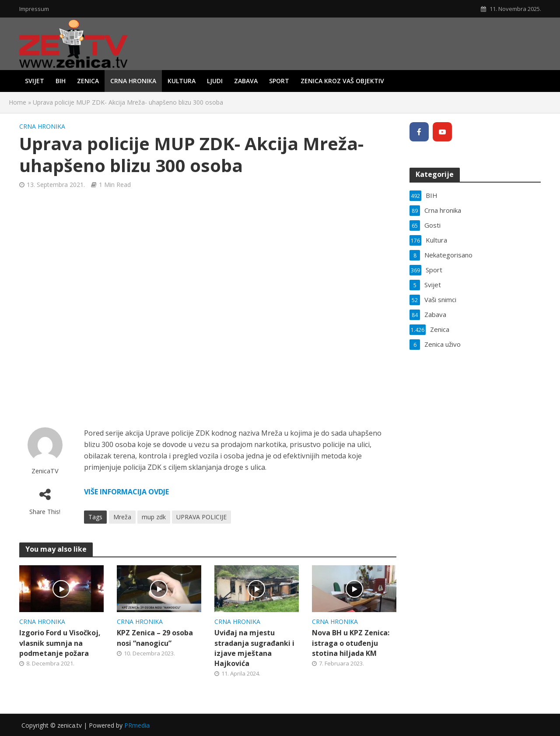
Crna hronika (133, 81)
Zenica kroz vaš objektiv (342, 81)
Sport (279, 81)
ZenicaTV (45, 471)
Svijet (35, 81)
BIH (61, 81)
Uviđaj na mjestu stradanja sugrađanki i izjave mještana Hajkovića (254, 648)
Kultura (182, 81)
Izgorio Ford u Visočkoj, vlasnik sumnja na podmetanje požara (60, 643)
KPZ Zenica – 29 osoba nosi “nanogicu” (155, 638)
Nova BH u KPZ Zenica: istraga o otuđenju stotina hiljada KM (351, 643)
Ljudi (215, 81)
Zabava (246, 81)
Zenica (88, 81)
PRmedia (137, 725)
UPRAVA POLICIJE (201, 517)
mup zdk (154, 517)
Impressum (34, 9)
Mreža (122, 517)
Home (17, 102)
